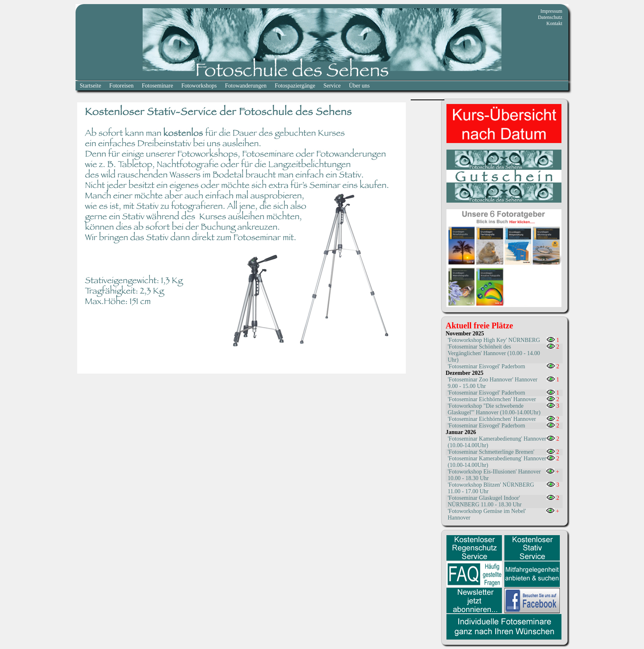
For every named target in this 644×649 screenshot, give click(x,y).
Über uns (359, 86)
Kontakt (554, 23)
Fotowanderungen (246, 86)
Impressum (551, 11)
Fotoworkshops (199, 86)
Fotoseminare (157, 86)
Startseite (90, 86)
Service (332, 86)
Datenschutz (550, 17)
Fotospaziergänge (295, 86)
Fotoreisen (121, 86)
